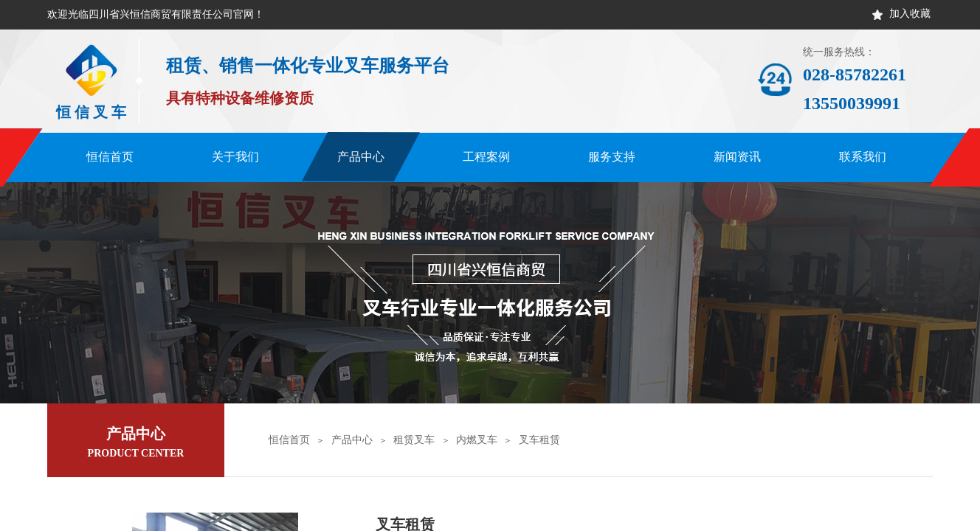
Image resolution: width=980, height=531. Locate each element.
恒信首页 (110, 157)
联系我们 (863, 157)
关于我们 (235, 157)
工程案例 (486, 157)
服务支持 (612, 157)
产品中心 (361, 157)
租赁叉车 (414, 440)
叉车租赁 (539, 440)
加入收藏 (910, 14)
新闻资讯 (737, 157)
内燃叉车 (477, 440)
